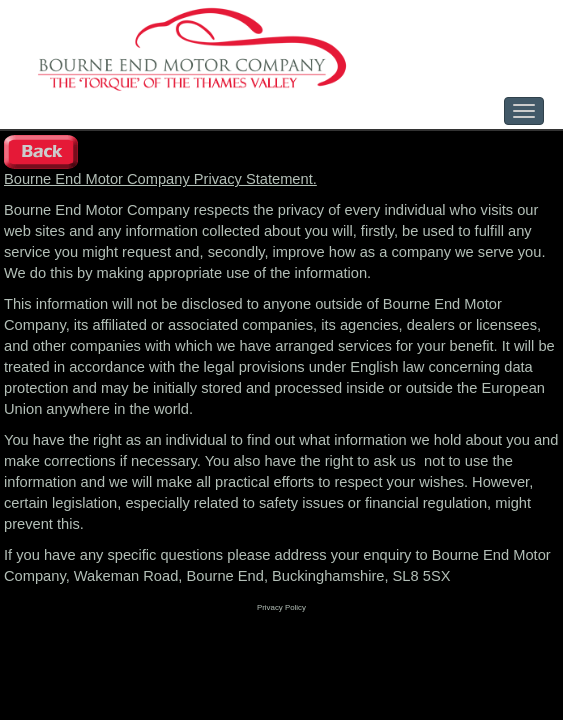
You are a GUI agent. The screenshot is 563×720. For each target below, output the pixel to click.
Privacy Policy (281, 607)
